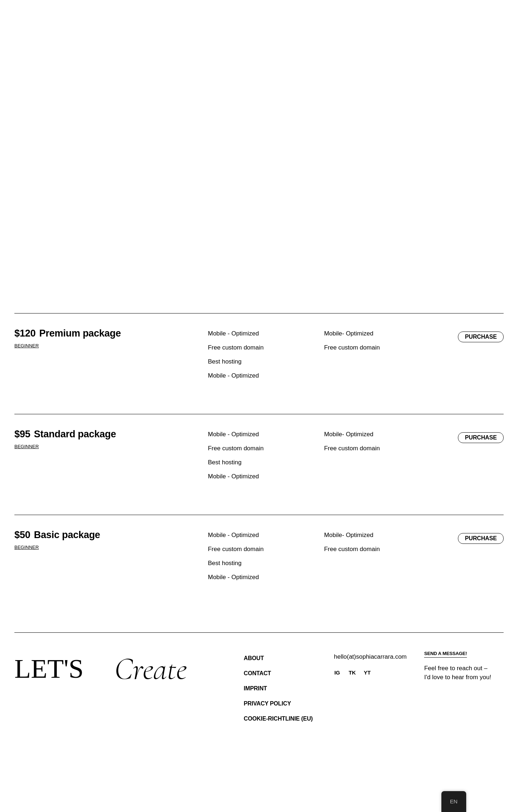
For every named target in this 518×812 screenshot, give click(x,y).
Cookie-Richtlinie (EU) (278, 719)
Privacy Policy (267, 703)
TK (352, 673)
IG (337, 673)
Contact (258, 673)
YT (367, 673)
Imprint (256, 688)
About (254, 658)
